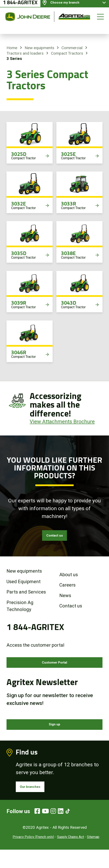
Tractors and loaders (25, 53)
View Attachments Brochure (62, 421)
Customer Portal (54, 669)
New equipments (39, 48)
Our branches (36, 803)
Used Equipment (24, 586)
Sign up (55, 736)
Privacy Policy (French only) (33, 855)
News (65, 600)
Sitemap (93, 855)
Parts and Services (26, 597)
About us (69, 579)
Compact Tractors (67, 53)
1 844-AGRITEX (20, 7)
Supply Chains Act (70, 855)
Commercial (72, 48)
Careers (67, 590)
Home (12, 48)
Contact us (55, 538)
